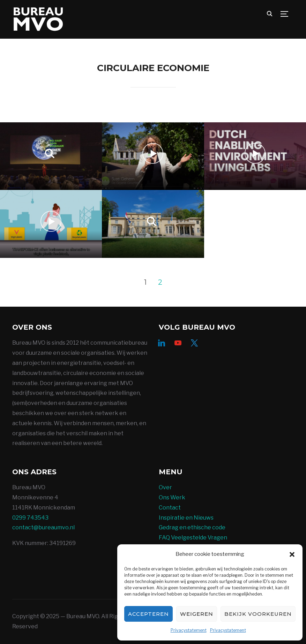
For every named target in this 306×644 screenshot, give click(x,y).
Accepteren (148, 614)
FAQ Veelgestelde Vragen (193, 538)
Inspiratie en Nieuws (186, 518)
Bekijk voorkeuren (258, 614)
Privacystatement (189, 630)
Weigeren (197, 614)
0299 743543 (30, 518)
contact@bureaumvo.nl (43, 527)
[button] (292, 554)
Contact (170, 508)
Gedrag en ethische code (192, 527)
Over (165, 487)
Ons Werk (172, 497)
